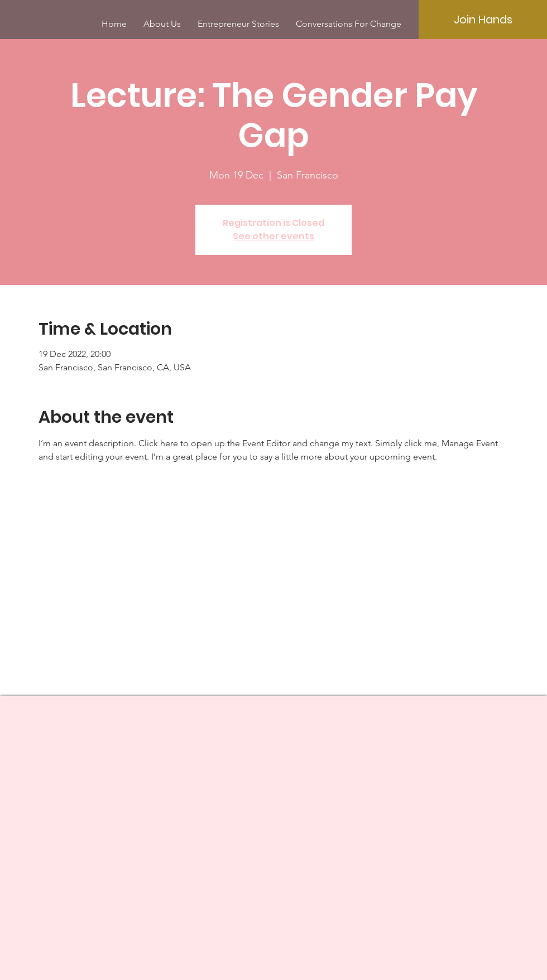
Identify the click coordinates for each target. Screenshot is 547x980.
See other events (273, 236)
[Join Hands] (483, 20)
